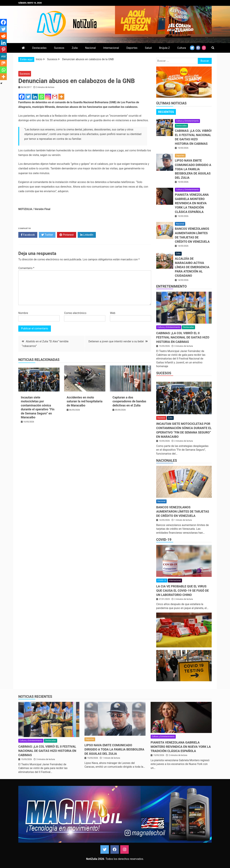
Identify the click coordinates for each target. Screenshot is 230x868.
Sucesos (59, 48)
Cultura (182, 48)
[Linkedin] (35, 97)
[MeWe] (3, 56)
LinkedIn (87, 235)
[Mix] (3, 63)
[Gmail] (55, 97)
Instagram (124, 849)
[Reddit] (3, 36)
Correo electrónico (75, 313)
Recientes (166, 112)
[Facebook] (22, 97)
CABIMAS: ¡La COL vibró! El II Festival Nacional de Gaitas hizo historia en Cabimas (183, 337)
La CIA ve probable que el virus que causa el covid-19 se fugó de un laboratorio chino (183, 591)
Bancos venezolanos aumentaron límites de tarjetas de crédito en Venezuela (183, 511)
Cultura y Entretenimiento (187, 121)
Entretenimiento (171, 286)
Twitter (47, 235)
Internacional (111, 48)
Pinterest (67, 235)
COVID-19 (164, 540)
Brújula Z (164, 48)
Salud (148, 48)
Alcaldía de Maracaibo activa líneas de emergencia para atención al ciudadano (192, 267)
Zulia (75, 48)
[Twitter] (28, 97)
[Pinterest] (3, 49)
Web (113, 313)
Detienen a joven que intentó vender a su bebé (116, 341)
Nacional (90, 48)
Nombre (23, 313)
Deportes (132, 48)
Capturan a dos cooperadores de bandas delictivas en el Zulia (129, 401)
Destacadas (39, 48)
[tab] (166, 112)
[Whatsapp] (41, 97)
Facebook (28, 235)
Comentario (26, 268)
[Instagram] (48, 97)
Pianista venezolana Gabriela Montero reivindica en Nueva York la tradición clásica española (192, 203)
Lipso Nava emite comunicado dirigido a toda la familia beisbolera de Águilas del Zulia (193, 169)
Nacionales (167, 461)
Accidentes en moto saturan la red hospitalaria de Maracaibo (85, 401)
